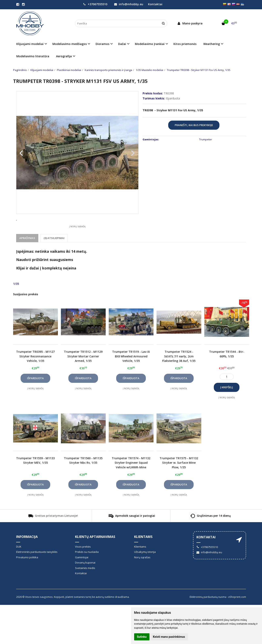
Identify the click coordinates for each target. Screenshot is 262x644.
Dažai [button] (122, 44)
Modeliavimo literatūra (33, 56)
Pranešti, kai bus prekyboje (194, 125)
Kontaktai (155, 4)
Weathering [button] (212, 44)
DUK (19, 562)
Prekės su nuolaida (87, 567)
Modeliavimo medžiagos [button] (70, 44)
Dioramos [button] (102, 44)
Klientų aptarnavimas (95, 552)
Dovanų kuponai (85, 577)
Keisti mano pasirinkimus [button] (169, 637)
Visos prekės (83, 562)
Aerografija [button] (64, 56)
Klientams (143, 552)
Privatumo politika (27, 572)
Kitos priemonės (185, 44)
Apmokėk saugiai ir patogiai (131, 531)
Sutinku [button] (142, 637)
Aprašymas (27, 253)
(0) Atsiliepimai (54, 253)
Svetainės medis (85, 583)
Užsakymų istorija (145, 567)
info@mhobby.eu (129, 4)
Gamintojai (82, 572)
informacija (27, 552)
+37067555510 (95, 4)
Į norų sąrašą (77, 241)
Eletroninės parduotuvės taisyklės (37, 567)
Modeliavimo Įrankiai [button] (150, 44)
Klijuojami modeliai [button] (30, 44)
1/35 (16, 299)
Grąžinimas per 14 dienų (210, 531)
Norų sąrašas (142, 572)
